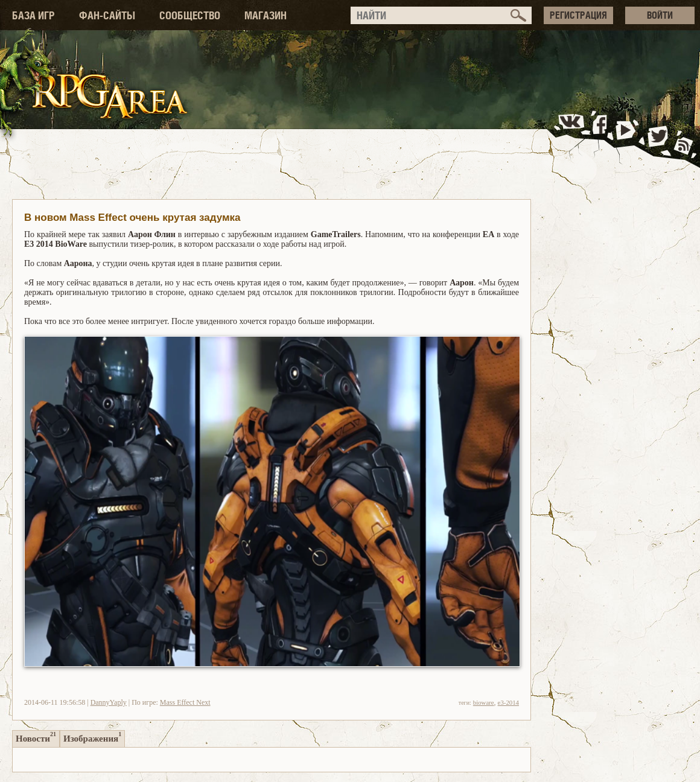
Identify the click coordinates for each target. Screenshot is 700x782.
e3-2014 (508, 702)
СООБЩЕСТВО (190, 15)
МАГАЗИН (266, 15)
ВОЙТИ (660, 15)
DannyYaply (109, 702)
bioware (484, 702)
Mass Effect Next (185, 702)
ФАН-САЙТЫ (107, 15)
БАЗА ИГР (33, 15)
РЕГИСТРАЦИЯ (578, 15)
